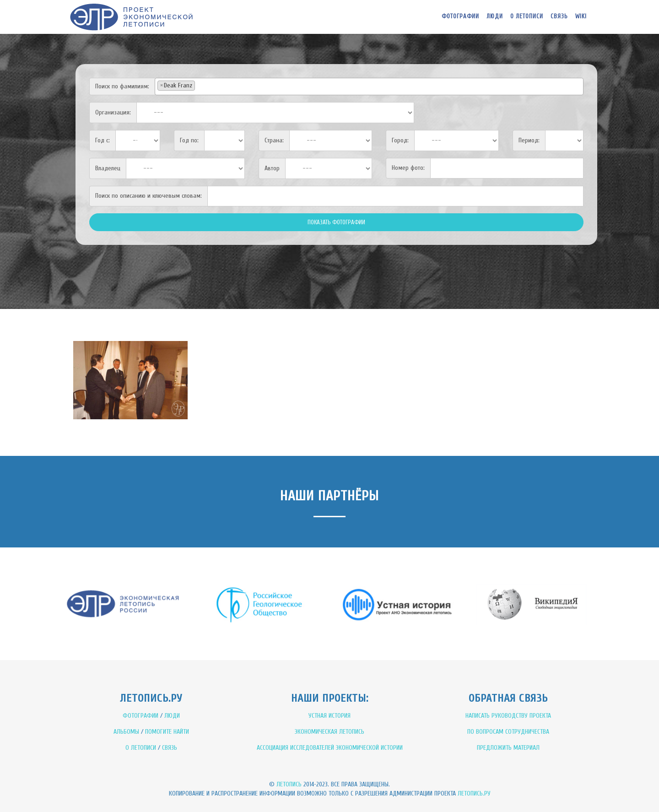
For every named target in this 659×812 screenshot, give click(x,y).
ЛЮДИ (172, 716)
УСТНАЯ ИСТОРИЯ (329, 716)
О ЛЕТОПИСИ (141, 748)
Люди (495, 16)
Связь (559, 16)
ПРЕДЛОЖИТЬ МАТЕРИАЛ (508, 748)
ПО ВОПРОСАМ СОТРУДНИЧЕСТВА (508, 732)
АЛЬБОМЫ (126, 732)
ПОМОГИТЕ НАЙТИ (167, 732)
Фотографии (460, 16)
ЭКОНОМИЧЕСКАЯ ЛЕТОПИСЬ (329, 732)
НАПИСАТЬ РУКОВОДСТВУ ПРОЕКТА (508, 716)
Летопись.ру (474, 793)
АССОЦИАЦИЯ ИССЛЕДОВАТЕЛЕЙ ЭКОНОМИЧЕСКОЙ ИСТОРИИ (330, 748)
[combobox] (369, 87)
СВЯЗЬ (170, 748)
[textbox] (200, 85)
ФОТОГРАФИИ (140, 716)
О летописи (527, 16)
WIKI (581, 16)
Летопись (289, 784)
